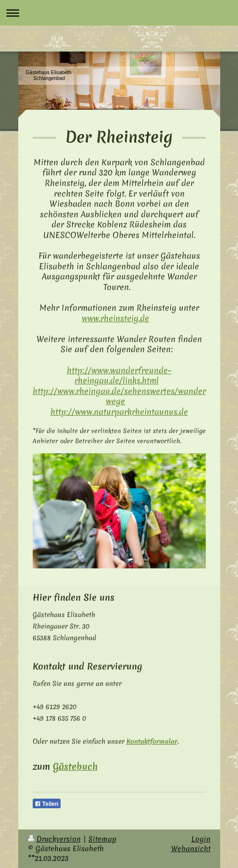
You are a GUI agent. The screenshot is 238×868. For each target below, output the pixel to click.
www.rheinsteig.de (115, 318)
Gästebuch (75, 766)
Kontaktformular (152, 741)
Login (201, 839)
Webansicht (191, 848)
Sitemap (102, 839)
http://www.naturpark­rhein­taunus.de (119, 412)
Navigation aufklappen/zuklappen (119, 13)
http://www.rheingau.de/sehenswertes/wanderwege (119, 396)
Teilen (47, 804)
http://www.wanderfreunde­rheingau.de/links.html (119, 375)
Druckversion (54, 839)
